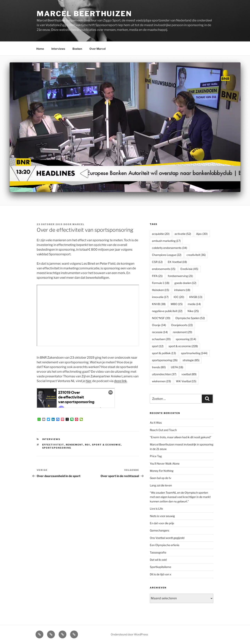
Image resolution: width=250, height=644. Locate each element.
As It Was (156, 423)
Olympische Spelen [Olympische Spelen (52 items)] (190, 318)
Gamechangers (159, 530)
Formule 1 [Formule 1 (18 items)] (161, 283)
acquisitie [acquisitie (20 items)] (161, 234)
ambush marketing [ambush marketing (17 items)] (166, 241)
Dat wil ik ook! (158, 560)
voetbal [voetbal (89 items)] (189, 374)
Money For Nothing (162, 471)
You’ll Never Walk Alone (165, 463)
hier (88, 381)
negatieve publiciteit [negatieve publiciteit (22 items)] (167, 311)
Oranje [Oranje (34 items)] (159, 325)
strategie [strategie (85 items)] (191, 360)
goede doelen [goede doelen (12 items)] (185, 283)
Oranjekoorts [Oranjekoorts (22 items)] (182, 325)
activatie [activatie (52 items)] (183, 234)
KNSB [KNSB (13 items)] (196, 297)
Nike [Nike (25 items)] (193, 311)
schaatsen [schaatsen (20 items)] (161, 339)
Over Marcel (98, 49)
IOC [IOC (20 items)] (179, 297)
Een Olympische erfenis (165, 545)
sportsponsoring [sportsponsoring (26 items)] (165, 360)
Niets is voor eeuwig (162, 516)
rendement (75, 445)
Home (40, 49)
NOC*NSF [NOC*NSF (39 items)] (161, 318)
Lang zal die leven (161, 485)
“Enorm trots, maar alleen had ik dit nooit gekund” (181, 437)
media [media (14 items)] (194, 304)
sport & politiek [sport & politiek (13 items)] (164, 353)
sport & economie (107, 445)
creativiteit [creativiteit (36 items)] (196, 255)
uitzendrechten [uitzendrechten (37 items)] (164, 374)
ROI (88, 445)
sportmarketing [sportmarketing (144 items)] (194, 353)
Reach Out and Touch (163, 430)
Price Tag (156, 456)
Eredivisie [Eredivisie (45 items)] (189, 269)
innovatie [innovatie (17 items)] (160, 297)
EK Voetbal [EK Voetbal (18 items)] (177, 262)
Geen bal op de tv (161, 478)
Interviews (58, 49)
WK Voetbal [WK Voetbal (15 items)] (186, 381)
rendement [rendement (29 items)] (183, 332)
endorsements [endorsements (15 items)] (164, 269)
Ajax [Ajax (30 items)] (202, 234)
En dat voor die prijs (162, 523)
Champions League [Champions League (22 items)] (167, 255)
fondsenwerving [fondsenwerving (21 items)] (180, 276)
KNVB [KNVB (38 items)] (159, 304)
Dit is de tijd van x (161, 574)
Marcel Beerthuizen (84, 14)
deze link (120, 381)
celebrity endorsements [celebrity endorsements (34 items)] (170, 248)
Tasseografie (158, 552)
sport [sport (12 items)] (158, 346)
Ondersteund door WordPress (129, 634)
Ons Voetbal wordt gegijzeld (167, 538)
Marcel (79, 224)
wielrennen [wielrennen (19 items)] (161, 381)
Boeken (77, 49)
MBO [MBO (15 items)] (177, 304)
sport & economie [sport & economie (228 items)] (183, 346)
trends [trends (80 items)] (159, 367)
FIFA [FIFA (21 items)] (157, 276)
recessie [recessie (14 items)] (160, 332)
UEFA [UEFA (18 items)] (177, 367)
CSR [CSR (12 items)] (157, 262)
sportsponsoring (57, 448)
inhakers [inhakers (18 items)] (182, 290)
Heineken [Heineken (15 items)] (161, 290)
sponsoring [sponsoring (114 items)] (186, 339)
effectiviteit (53, 445)
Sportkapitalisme (160, 567)
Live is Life (156, 509)
